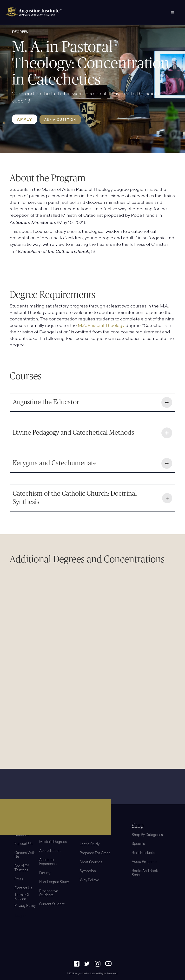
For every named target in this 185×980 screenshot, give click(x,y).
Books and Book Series (145, 873)
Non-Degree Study (54, 882)
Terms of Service (22, 897)
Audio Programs (145, 862)
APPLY (25, 119)
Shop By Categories (147, 835)
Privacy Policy (25, 906)
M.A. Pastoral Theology (101, 326)
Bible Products (143, 853)
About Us (22, 835)
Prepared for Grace (95, 854)
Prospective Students (49, 894)
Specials (138, 844)
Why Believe (89, 881)
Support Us (23, 844)
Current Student (52, 905)
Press (19, 880)
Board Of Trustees (22, 869)
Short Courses (91, 863)
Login (20, 916)
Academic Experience (48, 862)
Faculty (45, 873)
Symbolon (88, 872)
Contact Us (23, 889)
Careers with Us (25, 855)
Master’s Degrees (53, 842)
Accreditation (50, 851)
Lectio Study (90, 845)
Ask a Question (60, 120)
